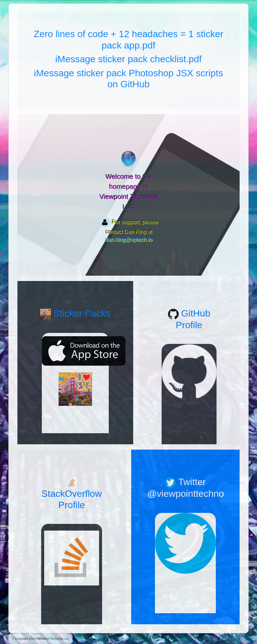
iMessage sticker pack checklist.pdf (128, 59)
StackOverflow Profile (72, 494)
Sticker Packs (75, 313)
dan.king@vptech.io (129, 239)
